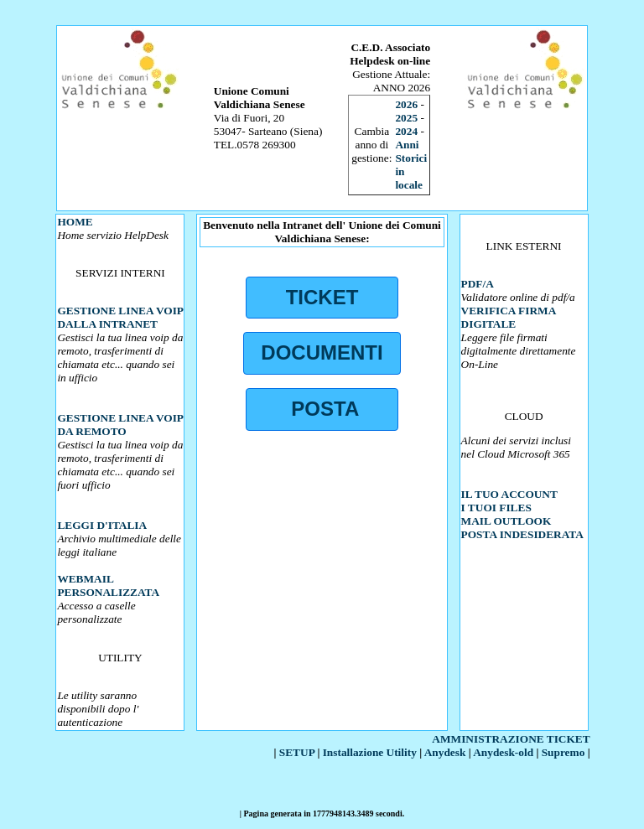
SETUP (297, 752)
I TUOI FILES (496, 508)
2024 (406, 131)
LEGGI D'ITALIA (102, 525)
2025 (406, 118)
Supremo (563, 752)
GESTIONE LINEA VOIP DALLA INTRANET (120, 317)
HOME (75, 222)
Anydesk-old (503, 752)
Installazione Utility (370, 752)
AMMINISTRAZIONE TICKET (511, 739)
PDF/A (478, 284)
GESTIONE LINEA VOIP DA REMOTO (120, 425)
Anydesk (445, 752)
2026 (406, 104)
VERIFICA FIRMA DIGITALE (509, 317)
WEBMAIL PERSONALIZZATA (108, 585)
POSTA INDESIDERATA (522, 534)
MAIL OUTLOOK (506, 521)
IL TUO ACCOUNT (509, 494)
